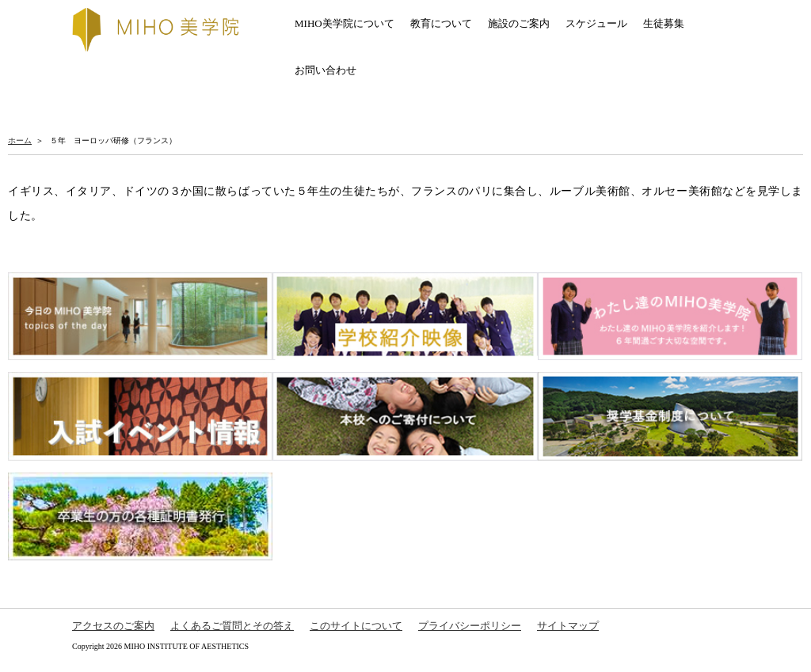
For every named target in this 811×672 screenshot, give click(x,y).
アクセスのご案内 (113, 626)
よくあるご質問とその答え (232, 626)
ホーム (20, 140)
